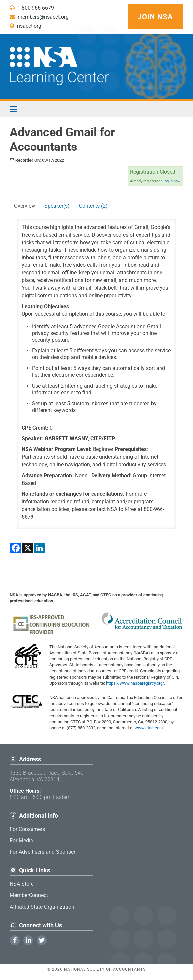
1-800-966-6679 (32, 8)
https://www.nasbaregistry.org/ (135, 683)
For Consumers (27, 829)
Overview (25, 206)
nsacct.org (26, 26)
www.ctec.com (149, 728)
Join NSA (155, 17)
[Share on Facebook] (16, 548)
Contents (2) (93, 206)
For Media (21, 841)
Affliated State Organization (42, 907)
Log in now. (172, 181)
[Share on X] (28, 548)
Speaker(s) (57, 206)
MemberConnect (29, 895)
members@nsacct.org (39, 17)
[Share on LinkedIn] (39, 548)
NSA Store (22, 884)
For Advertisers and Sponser (42, 852)
